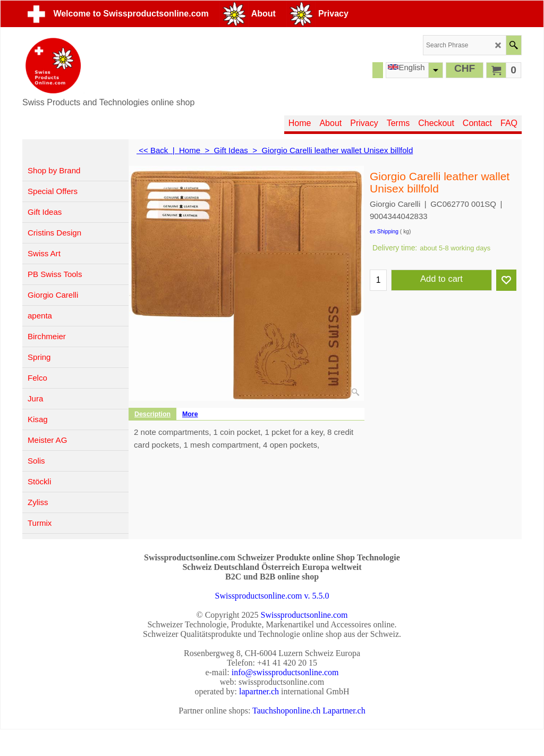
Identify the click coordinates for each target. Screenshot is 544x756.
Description (152, 414)
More (190, 414)
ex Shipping (384, 232)
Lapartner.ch (344, 711)
